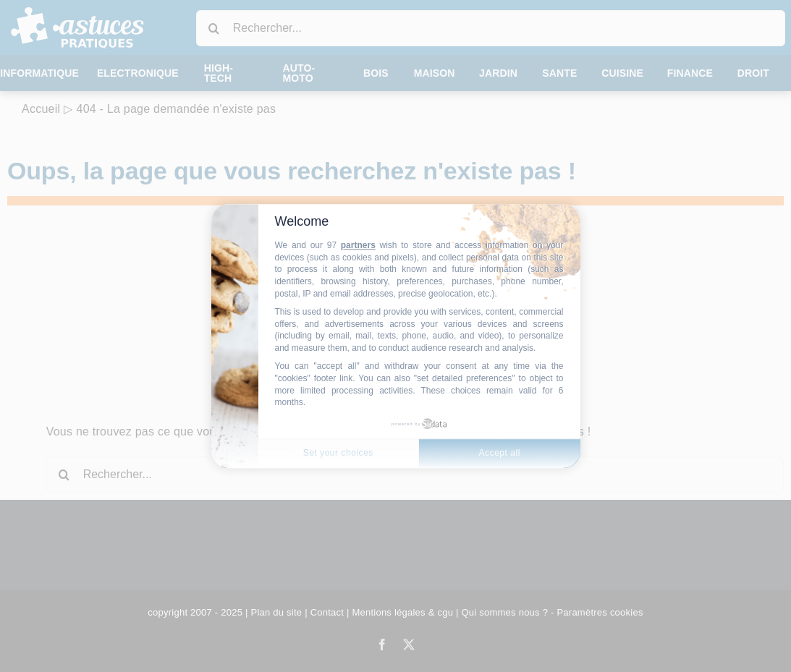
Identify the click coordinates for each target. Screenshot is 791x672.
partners (358, 245)
